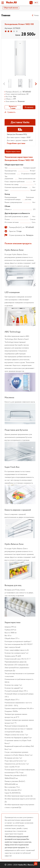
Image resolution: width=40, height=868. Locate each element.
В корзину (29, 107)
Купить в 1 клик (13, 107)
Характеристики (13, 152)
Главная (6, 15)
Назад (35, 15)
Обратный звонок (11, 8)
